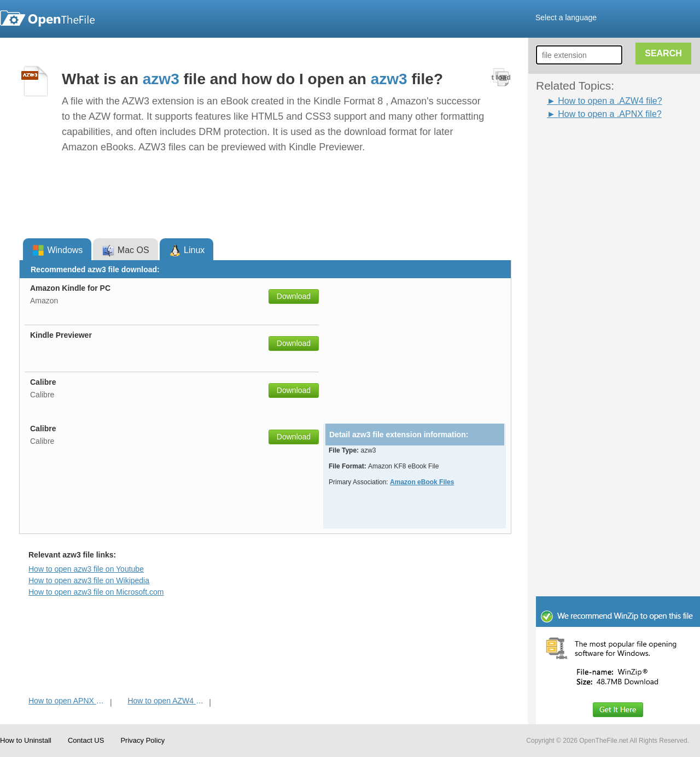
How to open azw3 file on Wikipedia (89, 580)
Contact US (86, 740)
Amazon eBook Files (422, 482)
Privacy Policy (142, 740)
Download (294, 296)
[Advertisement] (580, 285)
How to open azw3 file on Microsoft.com (96, 592)
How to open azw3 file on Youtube (86, 569)
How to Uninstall (26, 740)
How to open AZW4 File (167, 701)
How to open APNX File (68, 701)
